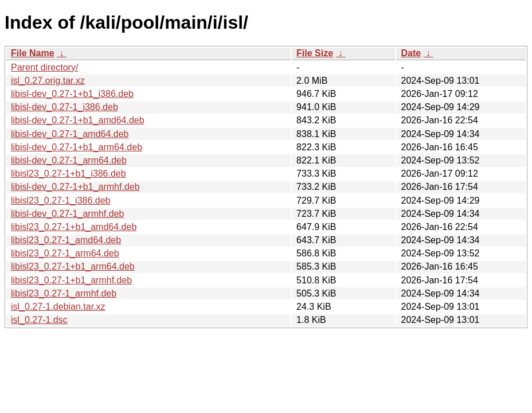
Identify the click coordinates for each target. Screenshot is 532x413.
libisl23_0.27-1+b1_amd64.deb (74, 227)
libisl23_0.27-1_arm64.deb (65, 253)
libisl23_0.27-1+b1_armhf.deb (71, 280)
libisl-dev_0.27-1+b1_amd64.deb (78, 120)
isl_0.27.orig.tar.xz (48, 81)
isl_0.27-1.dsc (39, 320)
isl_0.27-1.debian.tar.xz (58, 307)
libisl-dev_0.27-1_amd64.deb (70, 134)
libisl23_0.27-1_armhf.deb (64, 293)
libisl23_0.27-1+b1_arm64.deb (73, 266)
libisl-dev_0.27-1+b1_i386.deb (72, 94)
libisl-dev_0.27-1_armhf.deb (67, 214)
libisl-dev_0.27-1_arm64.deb (69, 160)
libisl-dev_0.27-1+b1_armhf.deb (75, 187)
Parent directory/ (44, 67)
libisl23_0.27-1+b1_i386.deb (69, 174)
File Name (33, 53)
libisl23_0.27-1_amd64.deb (66, 240)
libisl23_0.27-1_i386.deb (60, 200)
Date (411, 53)
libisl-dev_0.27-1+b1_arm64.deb (77, 147)
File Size (315, 53)
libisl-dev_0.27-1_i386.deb (64, 107)
